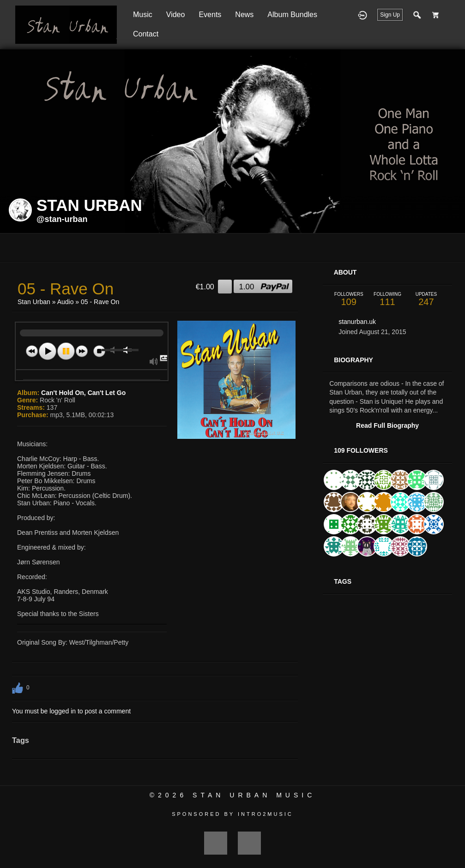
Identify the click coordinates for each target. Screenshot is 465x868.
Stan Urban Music (254, 795)
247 (426, 299)
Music (143, 15)
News (244, 15)
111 (387, 299)
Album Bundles (292, 15)
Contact (146, 34)
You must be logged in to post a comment (71, 711)
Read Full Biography (387, 425)
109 (349, 299)
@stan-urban (62, 219)
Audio (66, 302)
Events (210, 15)
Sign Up (390, 15)
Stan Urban (34, 302)
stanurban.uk (357, 322)
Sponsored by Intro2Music (232, 814)
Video (176, 15)
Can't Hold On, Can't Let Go (83, 393)
